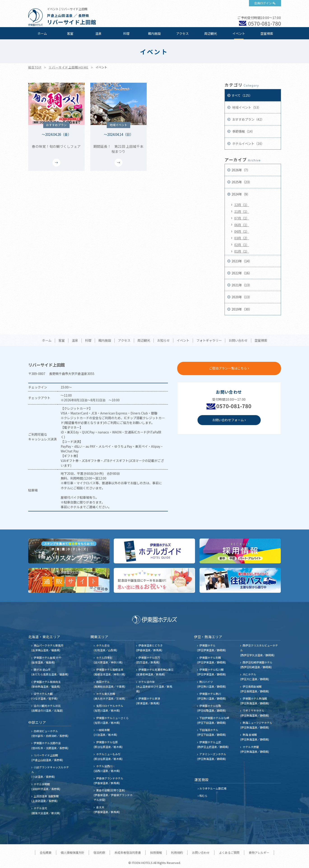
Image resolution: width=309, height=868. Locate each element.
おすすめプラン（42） (248, 119)
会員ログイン (263, 3)
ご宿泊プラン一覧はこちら (228, 368)
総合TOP (35, 67)
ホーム (42, 33)
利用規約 (177, 853)
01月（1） (242, 251)
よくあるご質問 (229, 853)
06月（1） (242, 225)
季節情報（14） (243, 131)
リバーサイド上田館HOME (68, 67)
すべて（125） (242, 95)
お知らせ (163, 341)
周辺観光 (211, 33)
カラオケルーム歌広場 (213, 788)
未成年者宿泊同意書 (128, 853)
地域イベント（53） (246, 107)
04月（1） (242, 231)
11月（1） (242, 212)
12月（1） (242, 205)
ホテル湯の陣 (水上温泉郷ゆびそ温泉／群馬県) (154, 686)
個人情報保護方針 (72, 853)
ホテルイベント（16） (248, 143)
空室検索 (267, 33)
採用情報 (156, 853)
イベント (239, 33)
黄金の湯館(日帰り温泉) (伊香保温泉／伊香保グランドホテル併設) (113, 795)
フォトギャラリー (209, 341)
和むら (203, 796)
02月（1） (242, 245)
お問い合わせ (238, 341)
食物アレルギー (259, 853)
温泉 (98, 33)
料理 (126, 33)
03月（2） (242, 238)
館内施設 (154, 33)
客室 (70, 33)
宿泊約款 (99, 853)
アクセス (182, 33)
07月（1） (242, 218)
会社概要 (46, 853)
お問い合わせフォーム (228, 420)
